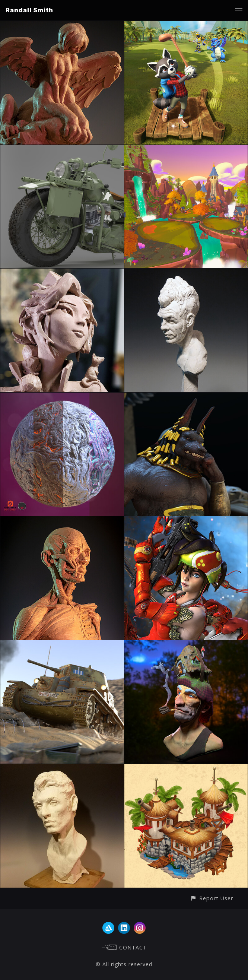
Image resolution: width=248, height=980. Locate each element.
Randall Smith (29, 10)
